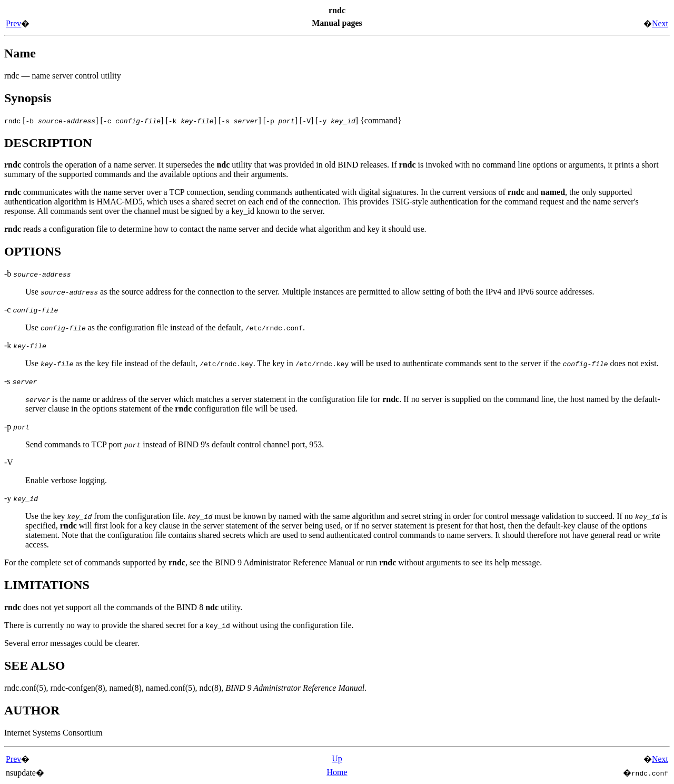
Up (337, 758)
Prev (13, 23)
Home (337, 772)
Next (660, 23)
